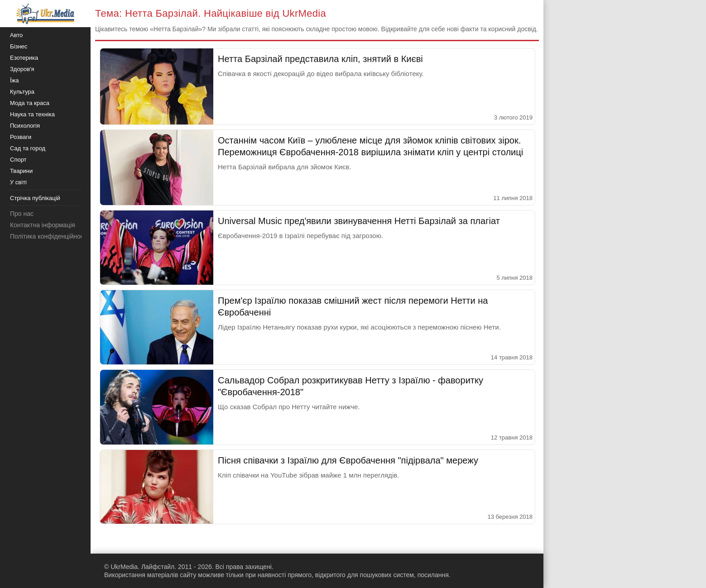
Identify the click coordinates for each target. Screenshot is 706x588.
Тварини (21, 171)
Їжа (14, 80)
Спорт (18, 160)
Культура (22, 92)
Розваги (21, 137)
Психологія (25, 126)
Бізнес (19, 46)
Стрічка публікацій (35, 198)
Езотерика (24, 58)
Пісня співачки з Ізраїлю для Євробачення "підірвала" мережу (348, 460)
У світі (18, 182)
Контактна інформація (43, 225)
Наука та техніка (32, 114)
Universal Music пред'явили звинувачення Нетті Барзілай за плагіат (359, 221)
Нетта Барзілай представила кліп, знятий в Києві (320, 59)
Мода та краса (30, 103)
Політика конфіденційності (49, 236)
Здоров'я (22, 69)
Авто (16, 35)
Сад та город (28, 148)
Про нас (22, 214)
